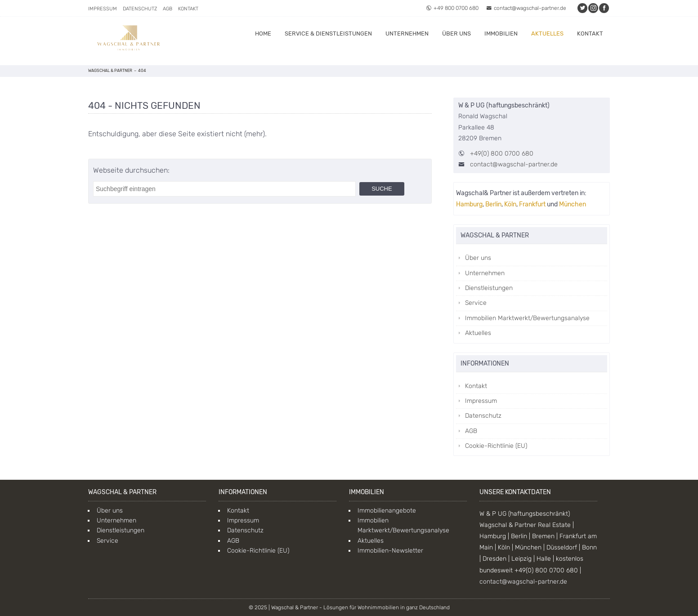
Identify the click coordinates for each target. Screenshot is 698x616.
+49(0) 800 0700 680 (502, 154)
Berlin (493, 204)
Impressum (103, 9)
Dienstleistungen (489, 288)
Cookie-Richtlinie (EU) (496, 446)
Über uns (456, 33)
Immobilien (501, 33)
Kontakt (188, 9)
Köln (510, 204)
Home (263, 33)
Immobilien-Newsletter (390, 551)
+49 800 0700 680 (452, 8)
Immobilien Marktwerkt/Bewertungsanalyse (527, 318)
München (573, 204)
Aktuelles (547, 33)
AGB (168, 9)
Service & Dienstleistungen (328, 33)
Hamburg (469, 204)
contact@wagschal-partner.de (526, 8)
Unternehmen (407, 33)
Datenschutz (140, 9)
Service (476, 303)
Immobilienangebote (387, 511)
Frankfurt (532, 204)
